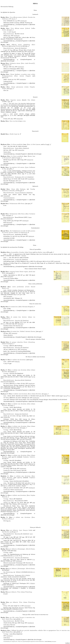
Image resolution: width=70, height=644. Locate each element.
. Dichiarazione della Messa (15, 204)
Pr (8, 363)
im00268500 (7, 196)
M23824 (18, 362)
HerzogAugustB (18, 39)
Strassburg (32, 342)
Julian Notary (29, 252)
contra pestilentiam (16, 287)
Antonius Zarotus (30, 331)
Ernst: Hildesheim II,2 (9, 21)
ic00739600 (9, 296)
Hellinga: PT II (19, 322)
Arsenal (33, 542)
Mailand (22, 331)
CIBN (18, 160)
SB (23, 53)
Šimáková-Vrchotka (16, 51)
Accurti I (6, 503)
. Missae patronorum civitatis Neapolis (21, 87)
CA (10, 322)
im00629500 (25, 221)
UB (7, 38)
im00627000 (7, 417)
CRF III (27, 537)
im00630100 (23, 79)
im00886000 (31, 179)
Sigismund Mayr (15, 428)
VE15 (11, 560)
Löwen (11, 232)
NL (10, 583)
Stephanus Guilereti (29, 457)
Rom (27, 214)
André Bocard (29, 63)
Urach (28, 287)
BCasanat (10, 223)
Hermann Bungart (27, 307)
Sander (5, 195)
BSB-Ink (11, 349)
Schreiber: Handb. (27, 579)
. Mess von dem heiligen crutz (16, 121)
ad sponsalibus (13, 252)
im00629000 (23, 469)
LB (31, 421)
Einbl (5, 560)
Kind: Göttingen (22, 398)
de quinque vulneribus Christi (17, 342)
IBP (14, 50)
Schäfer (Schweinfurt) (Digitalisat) (17, 577)
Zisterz (21, 609)
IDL (21, 236)
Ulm (29, 100)
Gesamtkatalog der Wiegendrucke (10, 641)
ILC (16, 236)
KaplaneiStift (12, 563)
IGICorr (15, 195)
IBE (25, 503)
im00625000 (36, 398)
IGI (15, 221)
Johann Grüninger (7, 344)
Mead (31, 416)
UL (2, 443)
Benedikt (3, 39)
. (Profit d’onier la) (12, 134)
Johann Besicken (36, 394)
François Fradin (28, 530)
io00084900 (21, 67)
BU (20, 540)
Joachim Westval (16, 46)
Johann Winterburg (26, 592)
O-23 (4, 324)
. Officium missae (14, 45)
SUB (11, 55)
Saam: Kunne (20, 560)
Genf (31, 272)
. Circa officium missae (14, 17)
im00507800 (21, 150)
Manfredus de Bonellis (8, 191)
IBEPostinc (12, 398)
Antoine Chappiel (25, 76)
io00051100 (21, 324)
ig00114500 (31, 236)
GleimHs (13, 387)
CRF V (10, 150)
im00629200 (32, 488)
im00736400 (27, 606)
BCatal (11, 385)
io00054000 (30, 51)
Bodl (61, 263)
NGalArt (32, 583)
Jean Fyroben (6, 532)
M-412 (16, 349)
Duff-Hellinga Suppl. (9, 261)
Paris (23, 63)
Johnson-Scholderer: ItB (12, 439)
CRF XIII (9, 438)
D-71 (16, 383)
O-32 (34, 560)
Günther (24, 416)
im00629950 (19, 561)
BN (14, 625)
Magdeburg (27, 45)
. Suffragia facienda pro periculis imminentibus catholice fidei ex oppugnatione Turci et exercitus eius (38, 630)
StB (31, 23)
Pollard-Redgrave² (21, 261)
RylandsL (21, 608)
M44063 (14, 32)
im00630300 (24, 349)
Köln (20, 307)
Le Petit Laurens (36, 144)
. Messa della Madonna (16, 189)
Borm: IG (26, 50)
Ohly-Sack (9, 324)
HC (4, 322)
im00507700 (30, 160)
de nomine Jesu (12, 307)
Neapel (4, 89)
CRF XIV (20, 275)
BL (35, 263)
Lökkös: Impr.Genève (9, 275)
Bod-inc (45, 261)
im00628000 (28, 439)
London (22, 252)
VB (20, 50)
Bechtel (5, 160)
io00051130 (14, 333)
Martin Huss (9, 619)
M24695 (24, 256)
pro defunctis (12, 530)
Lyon (27, 167)
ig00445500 (18, 539)
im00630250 (9, 636)
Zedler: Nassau (8, 79)
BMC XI (33, 261)
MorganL (19, 470)
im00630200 (31, 623)
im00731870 (10, 277)
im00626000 (24, 504)
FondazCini (11, 198)
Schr (9, 119)
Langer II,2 (17, 606)
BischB (10, 81)
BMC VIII (28, 275)
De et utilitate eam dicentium (16, 360)
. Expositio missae (13, 100)
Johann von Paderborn (20, 232)
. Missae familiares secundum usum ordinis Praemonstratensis (19, 75)
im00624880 (57, 261)
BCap (8, 625)
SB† (9, 351)
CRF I (10, 67)
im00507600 (20, 119)
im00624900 (23, 21)
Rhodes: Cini (27, 195)
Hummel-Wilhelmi (5, 561)
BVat (2, 387)
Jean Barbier (39, 252)
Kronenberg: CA (8, 236)
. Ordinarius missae (13, 63)
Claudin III (6, 623)
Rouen (30, 156)
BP (6, 509)
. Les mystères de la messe (15, 167)
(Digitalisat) (21, 48)
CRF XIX (7, 539)
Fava (5, 90)
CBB (5, 488)
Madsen (6, 36)
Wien (19, 592)
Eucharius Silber (7, 519)
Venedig (32, 189)
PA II (5, 521)
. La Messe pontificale (15, 144)
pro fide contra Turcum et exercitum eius (20, 617)
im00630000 (13, 582)
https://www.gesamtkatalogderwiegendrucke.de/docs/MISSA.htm (31, 641)
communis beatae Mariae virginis (17, 272)
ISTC (19, 21)
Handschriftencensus (6, 109)
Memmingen (21, 549)
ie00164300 (17, 36)
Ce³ (9, 50)
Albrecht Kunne (30, 549)
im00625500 (32, 383)
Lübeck (25, 17)
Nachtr (5, 416)
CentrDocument (19, 490)
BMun (9, 152)
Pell (5, 67)
